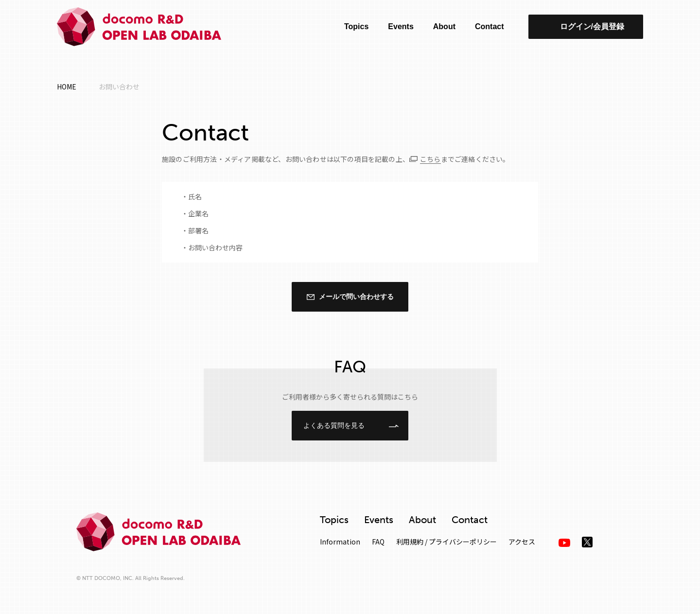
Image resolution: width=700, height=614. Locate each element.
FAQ (378, 542)
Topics (356, 26)
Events (401, 26)
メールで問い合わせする (356, 297)
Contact (490, 26)
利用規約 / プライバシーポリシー (446, 542)
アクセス (522, 542)
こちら (430, 159)
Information (340, 542)
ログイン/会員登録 (592, 26)
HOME (67, 87)
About (444, 26)
